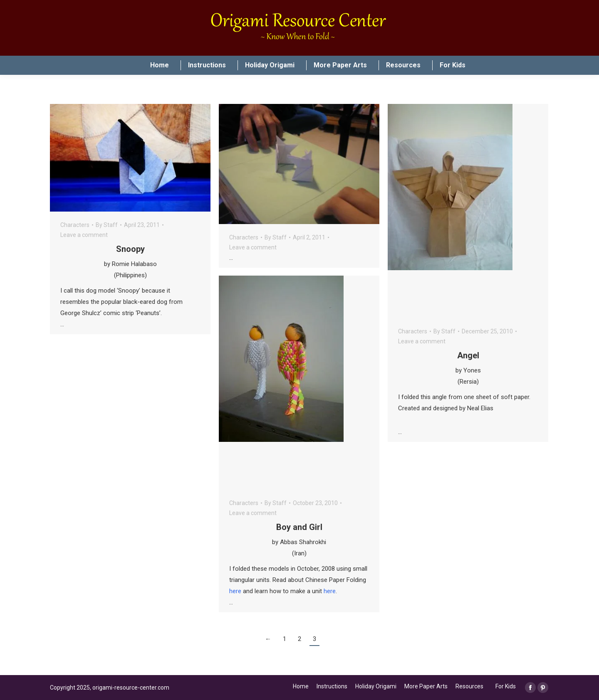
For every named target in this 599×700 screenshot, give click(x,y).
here (235, 591)
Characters (75, 225)
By (107, 225)
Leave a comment (84, 235)
